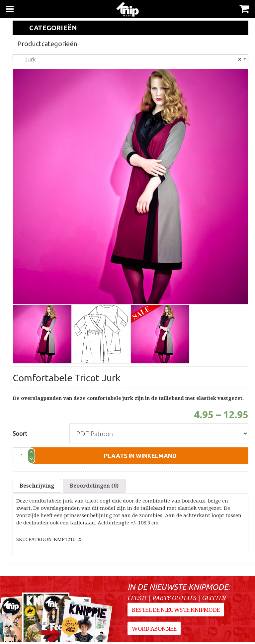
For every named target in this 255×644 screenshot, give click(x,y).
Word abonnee (155, 633)
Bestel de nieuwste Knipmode (176, 614)
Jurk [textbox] (128, 59)
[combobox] (130, 59)
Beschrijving (37, 487)
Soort (20, 433)
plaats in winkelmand (140, 456)
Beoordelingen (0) (94, 487)
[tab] (37, 487)
